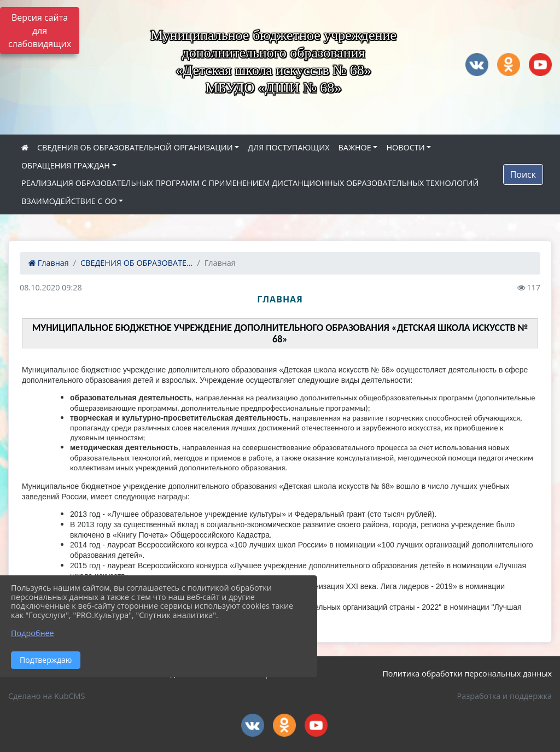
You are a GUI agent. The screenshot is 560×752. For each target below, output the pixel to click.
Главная (49, 263)
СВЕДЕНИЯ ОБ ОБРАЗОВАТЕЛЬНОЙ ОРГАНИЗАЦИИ (135, 147)
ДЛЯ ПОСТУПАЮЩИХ (288, 147)
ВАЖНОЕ (354, 147)
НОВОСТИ (405, 147)
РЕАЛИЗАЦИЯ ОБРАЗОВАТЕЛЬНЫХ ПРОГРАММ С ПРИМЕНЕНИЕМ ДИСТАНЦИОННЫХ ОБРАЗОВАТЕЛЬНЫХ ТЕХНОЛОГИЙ (250, 183)
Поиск (523, 174)
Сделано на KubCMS (46, 696)
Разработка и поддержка (504, 696)
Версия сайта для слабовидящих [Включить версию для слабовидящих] (40, 31)
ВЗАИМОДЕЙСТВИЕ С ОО (69, 201)
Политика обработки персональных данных (467, 674)
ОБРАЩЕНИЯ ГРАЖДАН (66, 165)
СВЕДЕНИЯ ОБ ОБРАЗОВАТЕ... (136, 263)
